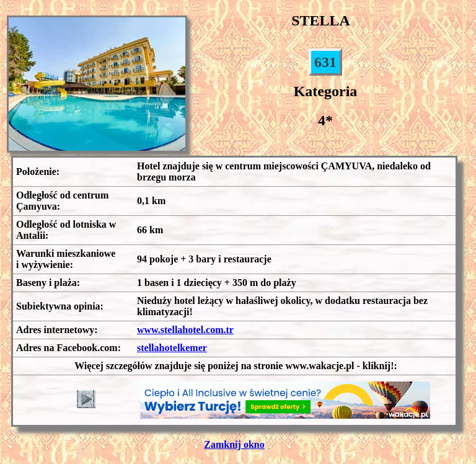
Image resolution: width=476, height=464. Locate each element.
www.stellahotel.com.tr (185, 330)
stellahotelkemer (172, 348)
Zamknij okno (234, 444)
